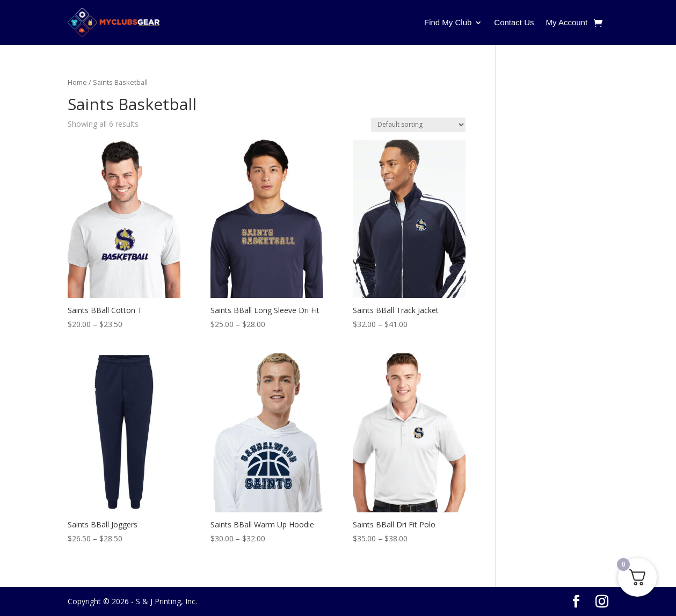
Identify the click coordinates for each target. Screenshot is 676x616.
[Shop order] (418, 125)
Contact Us (514, 22)
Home (77, 82)
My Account (567, 22)
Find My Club (448, 22)
